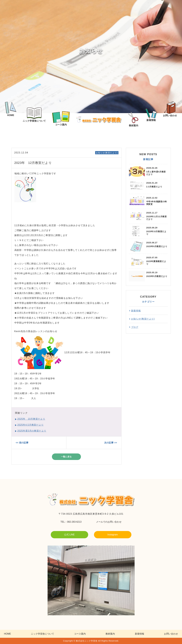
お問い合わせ (171, 634)
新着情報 (136, 311)
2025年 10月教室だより (31, 419)
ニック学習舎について (42, 634)
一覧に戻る (66, 457)
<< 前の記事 (22, 443)
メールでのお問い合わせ (109, 522)
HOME (8, 634)
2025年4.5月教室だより (31, 425)
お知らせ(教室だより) (107, 153)
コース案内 (80, 634)
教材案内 (110, 634)
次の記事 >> (111, 443)
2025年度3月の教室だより (32, 431)
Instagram (113, 535)
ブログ (135, 327)
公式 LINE (69, 535)
